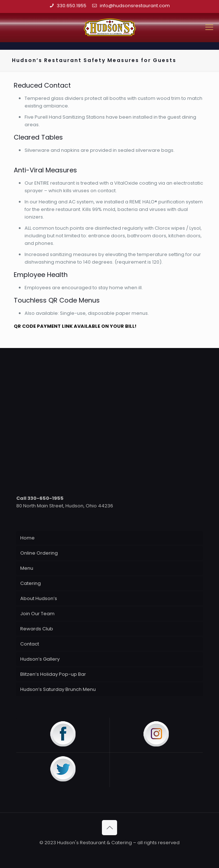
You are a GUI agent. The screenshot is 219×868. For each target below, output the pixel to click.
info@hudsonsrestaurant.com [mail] (134, 6)
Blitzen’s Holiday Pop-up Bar (53, 674)
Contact (30, 644)
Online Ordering (39, 553)
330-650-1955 (46, 498)
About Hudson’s (39, 598)
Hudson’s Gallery (40, 659)
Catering (31, 583)
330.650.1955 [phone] (72, 6)
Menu (27, 568)
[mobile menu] (209, 27)
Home (27, 538)
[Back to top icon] (109, 828)
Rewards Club (37, 629)
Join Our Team (37, 614)
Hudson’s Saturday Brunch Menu (58, 689)
